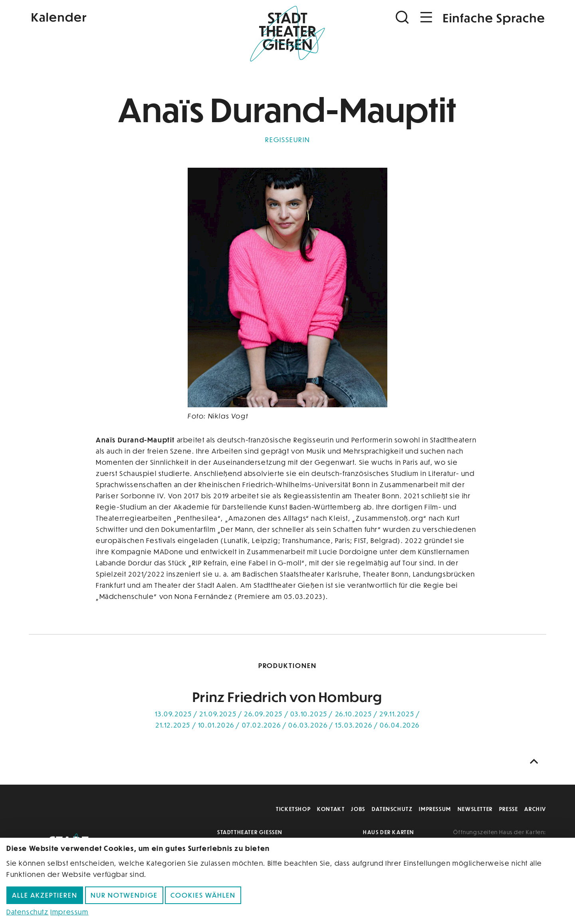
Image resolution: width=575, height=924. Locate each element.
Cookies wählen (203, 895)
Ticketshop (293, 809)
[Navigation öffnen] (426, 17)
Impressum (435, 809)
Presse (509, 809)
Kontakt (331, 809)
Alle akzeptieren (45, 895)
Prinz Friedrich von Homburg (287, 697)
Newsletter (475, 809)
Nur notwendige (124, 895)
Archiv (535, 809)
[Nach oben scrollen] (536, 762)
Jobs (358, 809)
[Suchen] (403, 17)
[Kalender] (115, 16)
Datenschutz (392, 809)
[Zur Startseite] (287, 34)
